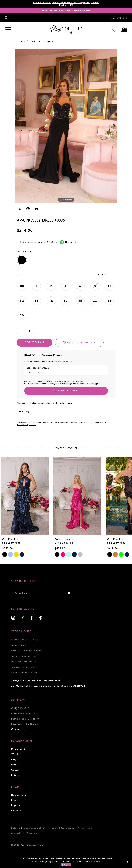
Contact (16, 770)
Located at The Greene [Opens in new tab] (25, 724)
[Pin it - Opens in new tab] (28, 209)
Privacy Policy (86, 828)
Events (15, 765)
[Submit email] (69, 593)
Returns (16, 775)
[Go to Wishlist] (114, 29)
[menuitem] (13, 618)
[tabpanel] (66, 126)
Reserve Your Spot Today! (27, 425)
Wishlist (16, 754)
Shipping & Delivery (35, 828)
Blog (14, 759)
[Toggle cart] (124, 29)
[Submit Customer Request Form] (66, 391)
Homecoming (19, 795)
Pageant (16, 805)
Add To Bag (34, 342)
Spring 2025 (52, 41)
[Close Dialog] (128, 862)
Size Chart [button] (103, 275)
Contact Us (18, 729)
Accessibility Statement (25, 833)
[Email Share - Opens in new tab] (36, 209)
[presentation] (25, 496)
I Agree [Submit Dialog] (66, 865)
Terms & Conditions (62, 828)
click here (95, 861)
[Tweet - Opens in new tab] (19, 209)
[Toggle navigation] (8, 30)
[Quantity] (25, 331)
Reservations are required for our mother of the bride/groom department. (66, 3)
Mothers (16, 810)
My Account (18, 749)
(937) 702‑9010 (20, 708)
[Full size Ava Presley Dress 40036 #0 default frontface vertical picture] (66, 126)
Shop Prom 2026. (66, 5)
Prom (14, 800)
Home (22, 41)
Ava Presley (36, 41)
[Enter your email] (44, 593)
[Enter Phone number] (39, 372)
